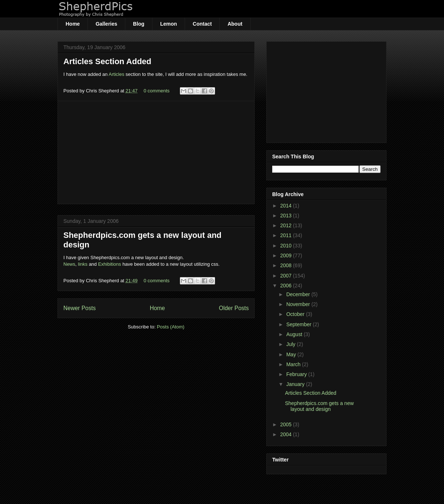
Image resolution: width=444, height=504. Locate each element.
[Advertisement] (156, 152)
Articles (117, 74)
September (299, 324)
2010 (287, 246)
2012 (287, 225)
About (235, 24)
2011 (287, 235)
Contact (202, 24)
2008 (287, 265)
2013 (287, 216)
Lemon (169, 24)
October (296, 314)
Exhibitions (110, 264)
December (299, 294)
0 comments (157, 91)
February (297, 374)
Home (73, 24)
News (69, 264)
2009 (287, 255)
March (294, 364)
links (83, 264)
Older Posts (234, 308)
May (292, 354)
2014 (287, 206)
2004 (287, 434)
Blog (139, 24)
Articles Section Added (107, 61)
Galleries (106, 24)
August (295, 334)
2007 (287, 276)
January (296, 384)
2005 (287, 424)
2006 (287, 286)
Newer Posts (79, 308)
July (291, 344)
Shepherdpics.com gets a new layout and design (319, 406)
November (299, 304)
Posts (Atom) (171, 327)
